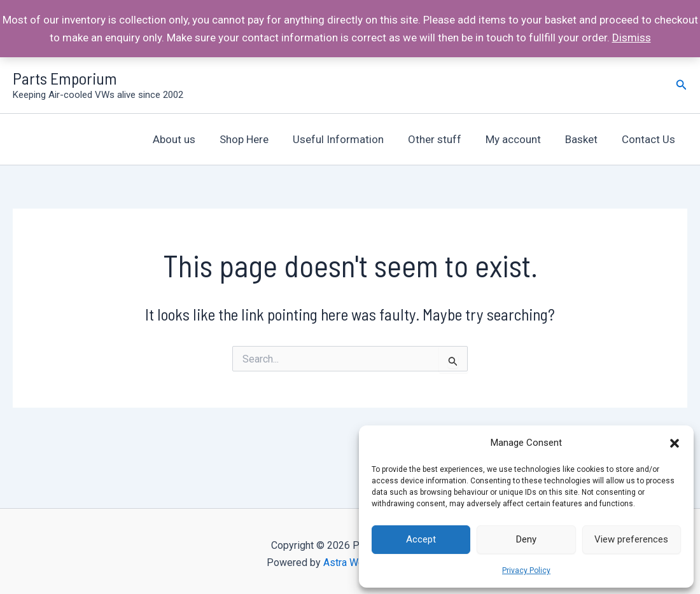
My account (520, 139)
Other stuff (444, 139)
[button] (675, 443)
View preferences (631, 539)
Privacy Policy (526, 570)
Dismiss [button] (632, 38)
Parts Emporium (65, 78)
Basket (585, 139)
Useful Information (350, 139)
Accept (421, 539)
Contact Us (650, 139)
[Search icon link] (682, 85)
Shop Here (258, 139)
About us (191, 139)
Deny (526, 539)
